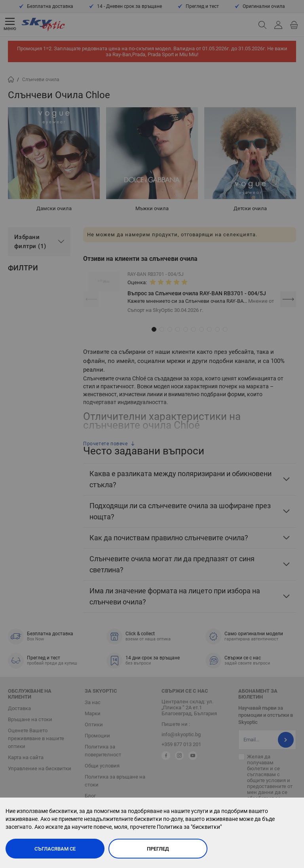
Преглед (158, 849)
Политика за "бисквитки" (189, 827)
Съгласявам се (55, 849)
